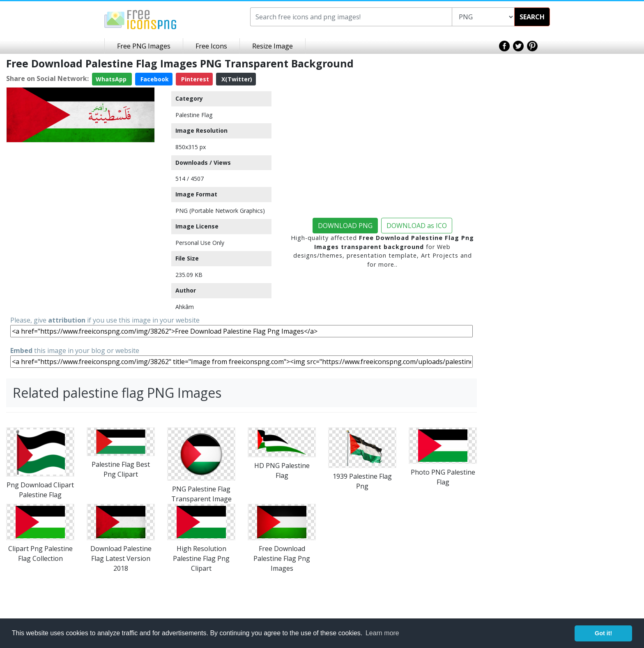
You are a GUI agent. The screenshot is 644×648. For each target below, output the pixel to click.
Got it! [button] (603, 633)
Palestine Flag (194, 115)
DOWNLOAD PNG (345, 226)
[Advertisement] (80, 203)
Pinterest (194, 79)
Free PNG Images (144, 46)
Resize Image (273, 46)
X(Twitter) (236, 79)
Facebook (154, 79)
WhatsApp (112, 79)
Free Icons (211, 46)
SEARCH (532, 17)
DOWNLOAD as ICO (417, 226)
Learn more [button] (382, 633)
